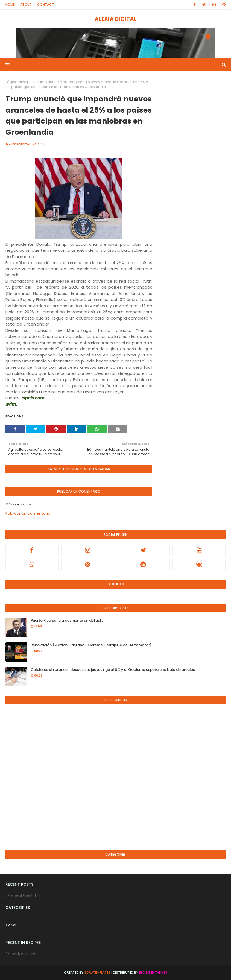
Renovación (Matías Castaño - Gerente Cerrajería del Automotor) (91, 645)
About (26, 5)
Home (10, 5)
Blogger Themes (153, 972)
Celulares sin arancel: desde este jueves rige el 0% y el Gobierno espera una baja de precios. (113, 670)
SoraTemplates (97, 972)
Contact (46, 5)
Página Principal (19, 82)
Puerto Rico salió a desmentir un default (67, 620)
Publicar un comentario (28, 513)
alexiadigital (20, 144)
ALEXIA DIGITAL (116, 19)
